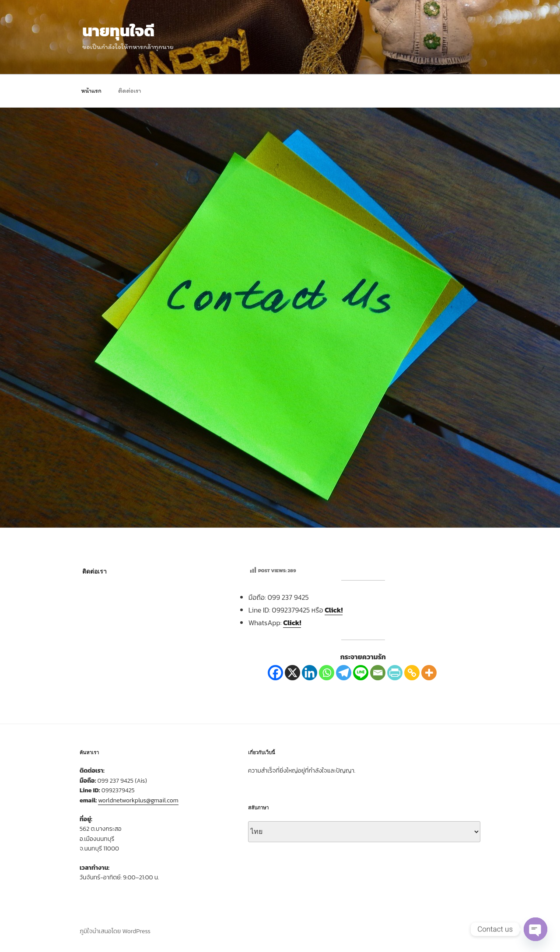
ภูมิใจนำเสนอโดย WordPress (115, 931)
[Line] (361, 673)
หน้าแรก (91, 91)
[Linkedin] (310, 673)
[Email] (378, 673)
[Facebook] (275, 673)
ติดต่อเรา (129, 91)
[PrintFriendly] (395, 673)
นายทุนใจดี (118, 31)
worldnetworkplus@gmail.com (138, 800)
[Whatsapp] (327, 673)
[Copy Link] (412, 673)
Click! (334, 610)
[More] (429, 673)
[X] (292, 673)
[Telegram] (344, 673)
